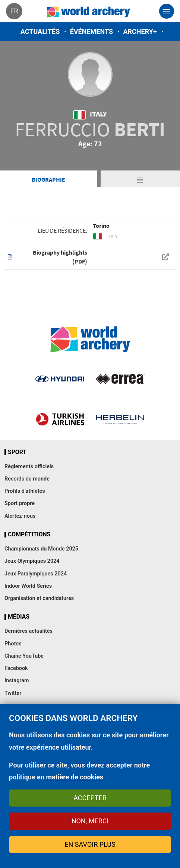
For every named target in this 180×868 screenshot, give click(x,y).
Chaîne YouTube (24, 656)
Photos (13, 644)
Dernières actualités (29, 631)
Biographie (48, 179)
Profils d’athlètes (25, 491)
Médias (19, 617)
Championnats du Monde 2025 (41, 549)
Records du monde (27, 479)
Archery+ (140, 31)
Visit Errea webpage (120, 379)
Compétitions (29, 534)
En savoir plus (90, 844)
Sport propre (20, 503)
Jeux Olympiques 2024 (32, 561)
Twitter (13, 693)
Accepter (90, 798)
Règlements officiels (29, 467)
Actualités (40, 31)
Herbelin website (120, 419)
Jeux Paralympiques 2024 (36, 574)
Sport (17, 452)
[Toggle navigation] (167, 11)
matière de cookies (75, 777)
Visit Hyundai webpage (60, 379)
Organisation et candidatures (39, 598)
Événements (91, 31)
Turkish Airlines (60, 419)
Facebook (16, 668)
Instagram (17, 681)
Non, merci (90, 821)
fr (14, 11)
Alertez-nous (20, 516)
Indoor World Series (28, 586)
